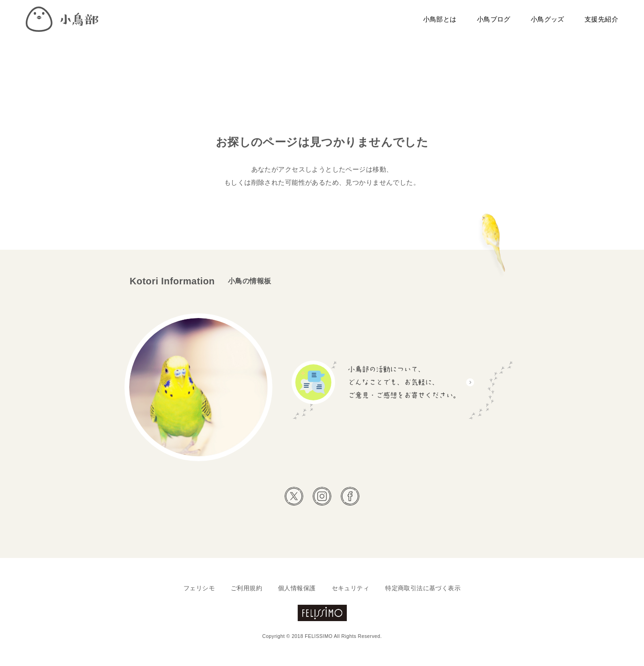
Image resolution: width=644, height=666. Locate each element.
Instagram (322, 496)
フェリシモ (199, 588)
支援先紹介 (601, 19)
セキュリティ (351, 588)
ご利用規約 (246, 588)
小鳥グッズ (548, 19)
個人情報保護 (297, 588)
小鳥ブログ (494, 19)
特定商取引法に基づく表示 (423, 588)
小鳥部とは (440, 19)
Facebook (350, 496)
